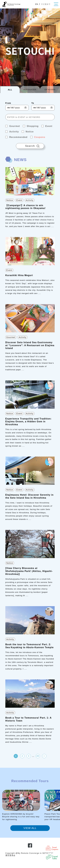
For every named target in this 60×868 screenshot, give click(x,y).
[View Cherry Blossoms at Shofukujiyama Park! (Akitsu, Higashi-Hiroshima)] (29, 571)
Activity (30, 200)
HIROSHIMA (30, 90)
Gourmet (11, 337)
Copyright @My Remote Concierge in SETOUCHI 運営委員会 (29, 854)
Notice (10, 200)
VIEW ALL (30, 828)
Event (19, 200)
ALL (10, 90)
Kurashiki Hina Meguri (19, 275)
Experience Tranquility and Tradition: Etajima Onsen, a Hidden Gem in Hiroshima (28, 422)
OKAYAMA (50, 90)
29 (38, 756)
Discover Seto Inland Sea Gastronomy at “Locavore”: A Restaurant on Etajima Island (30, 345)
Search (30, 145)
